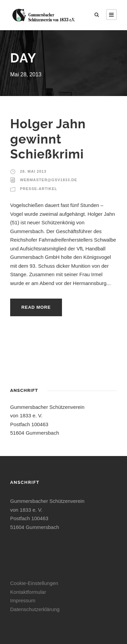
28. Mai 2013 (33, 171)
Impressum (23, 600)
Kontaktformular (28, 592)
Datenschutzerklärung (35, 609)
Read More (36, 307)
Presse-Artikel (39, 189)
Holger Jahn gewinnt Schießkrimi (48, 139)
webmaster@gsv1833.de (49, 180)
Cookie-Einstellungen (34, 583)
